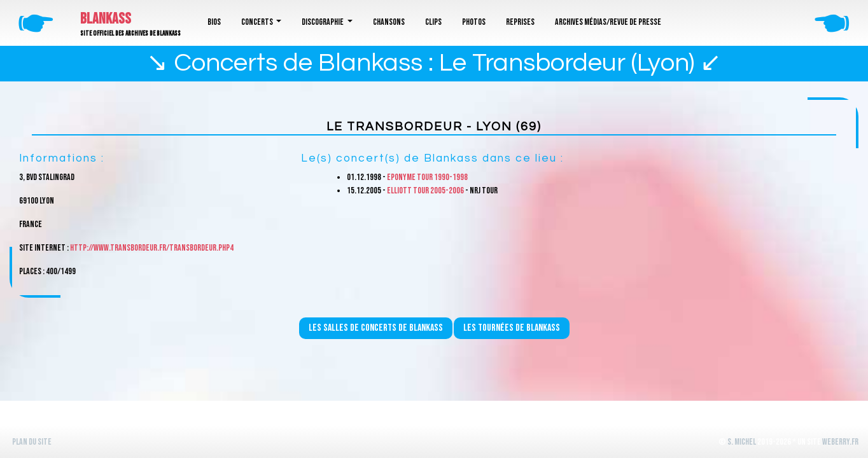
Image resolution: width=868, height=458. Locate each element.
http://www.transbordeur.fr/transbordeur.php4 (152, 248)
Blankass (106, 19)
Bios (214, 22)
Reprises (520, 22)
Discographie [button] (323, 22)
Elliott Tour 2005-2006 (425, 191)
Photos (474, 22)
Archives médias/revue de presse (608, 22)
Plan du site (32, 442)
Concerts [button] (258, 22)
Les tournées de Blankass (512, 328)
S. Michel (742, 442)
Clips (433, 22)
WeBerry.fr (840, 442)
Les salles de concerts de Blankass (376, 328)
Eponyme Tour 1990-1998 (427, 177)
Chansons (389, 22)
